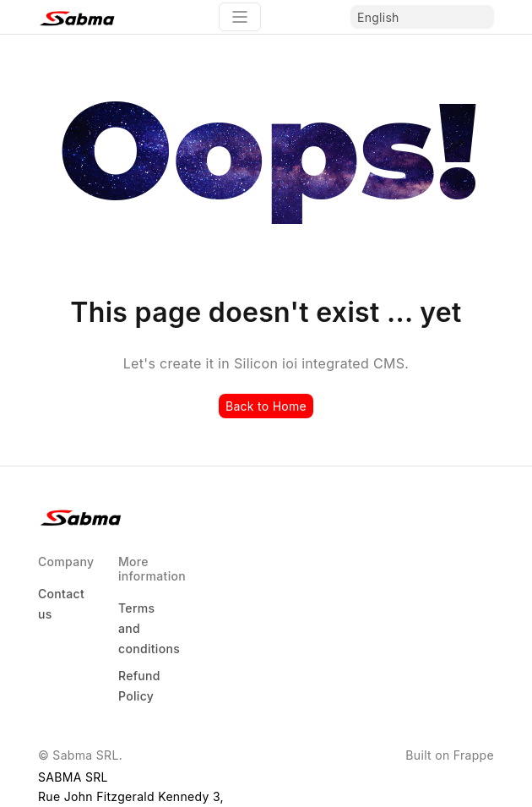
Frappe (474, 755)
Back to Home (266, 406)
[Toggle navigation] (240, 17)
